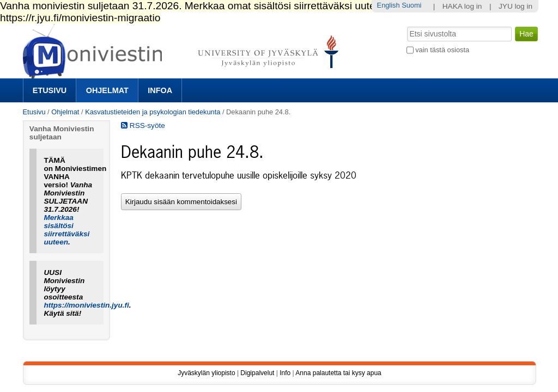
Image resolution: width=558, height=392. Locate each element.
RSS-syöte (143, 125)
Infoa (160, 90)
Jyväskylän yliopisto (206, 373)
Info (285, 373)
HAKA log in (462, 6)
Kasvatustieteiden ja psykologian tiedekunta (153, 112)
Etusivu (50, 90)
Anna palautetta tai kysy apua (338, 373)
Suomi (411, 5)
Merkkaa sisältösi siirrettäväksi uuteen (66, 230)
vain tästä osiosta (442, 50)
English (389, 5)
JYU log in (515, 6)
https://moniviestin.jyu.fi (86, 305)
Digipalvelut (257, 373)
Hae (406, 26)
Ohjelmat (107, 90)
